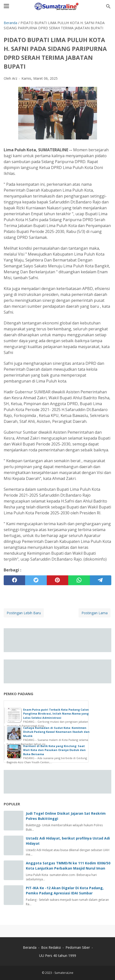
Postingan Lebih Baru (24, 613)
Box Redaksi (51, 947)
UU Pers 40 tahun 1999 (58, 956)
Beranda (30, 947)
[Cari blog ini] (108, 6)
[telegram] (101, 580)
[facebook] (14, 580)
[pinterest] (57, 580)
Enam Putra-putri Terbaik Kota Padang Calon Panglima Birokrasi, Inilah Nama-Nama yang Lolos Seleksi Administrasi (56, 714)
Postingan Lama (95, 613)
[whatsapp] (79, 580)
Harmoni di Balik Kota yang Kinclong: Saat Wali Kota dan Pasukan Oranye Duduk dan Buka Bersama (54, 750)
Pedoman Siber (78, 947)
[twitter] (36, 580)
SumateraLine (64, 973)
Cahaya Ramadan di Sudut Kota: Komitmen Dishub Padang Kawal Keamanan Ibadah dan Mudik (56, 732)
